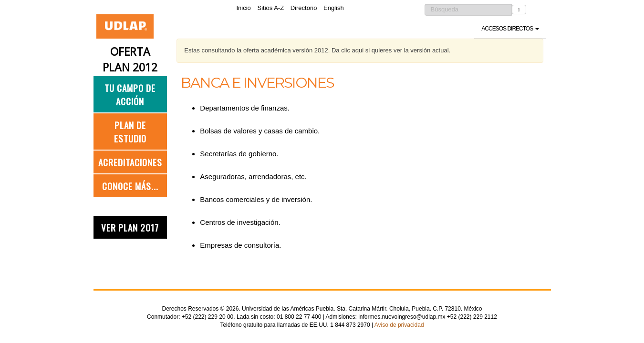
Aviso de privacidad (399, 325)
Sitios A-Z (270, 8)
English (334, 8)
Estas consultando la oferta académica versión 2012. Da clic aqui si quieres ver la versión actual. (317, 50)
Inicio (244, 8)
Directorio (304, 8)
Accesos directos (510, 29)
